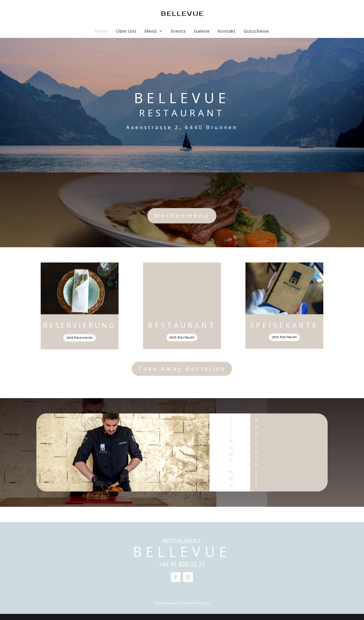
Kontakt (227, 31)
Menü (151, 31)
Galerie (202, 31)
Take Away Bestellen (182, 369)
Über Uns (126, 31)
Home (101, 31)
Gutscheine (256, 31)
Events (178, 31)
